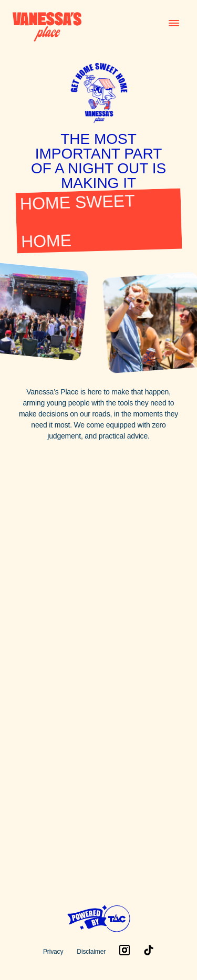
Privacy (53, 952)
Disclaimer (91, 952)
